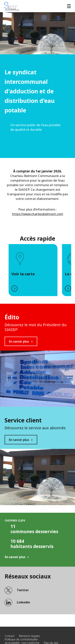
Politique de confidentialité (21, 639)
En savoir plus (19, 341)
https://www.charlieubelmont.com (38, 214)
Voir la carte (23, 274)
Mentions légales (30, 636)
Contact (10, 636)
